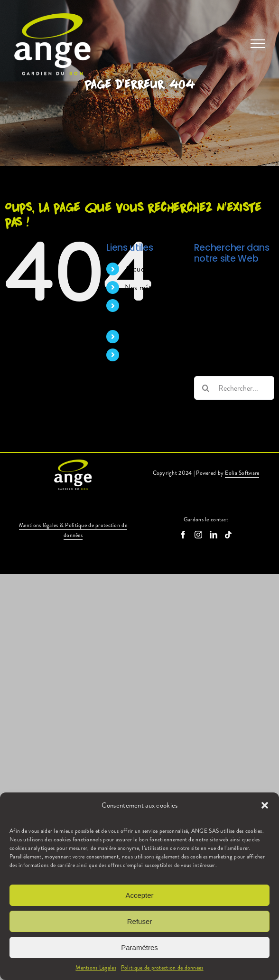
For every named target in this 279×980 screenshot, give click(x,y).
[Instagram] (198, 535)
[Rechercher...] (234, 388)
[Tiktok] (228, 535)
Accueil (136, 269)
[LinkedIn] (214, 535)
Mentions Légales (96, 968)
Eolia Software (242, 473)
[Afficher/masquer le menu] (258, 44)
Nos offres (141, 336)
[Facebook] (183, 535)
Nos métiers (143, 287)
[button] (265, 805)
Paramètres (139, 947)
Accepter (139, 895)
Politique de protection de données (162, 968)
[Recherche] (206, 388)
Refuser (140, 921)
